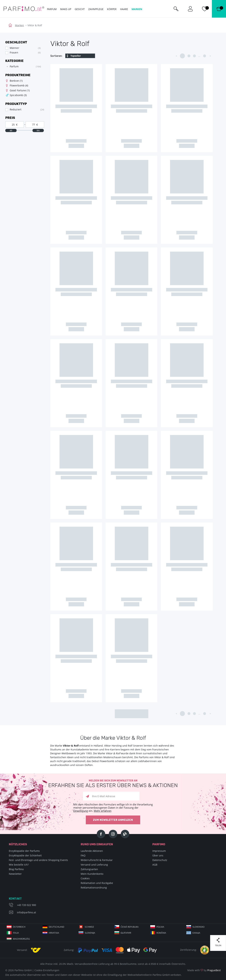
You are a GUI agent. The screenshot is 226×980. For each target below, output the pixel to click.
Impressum (159, 851)
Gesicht (80, 9)
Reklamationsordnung (94, 888)
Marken (20, 25)
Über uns (158, 855)
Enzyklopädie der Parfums (24, 851)
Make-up (66, 9)
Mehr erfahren (103, 811)
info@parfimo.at (26, 912)
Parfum (52, 9)
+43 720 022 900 (26, 905)
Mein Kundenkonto (92, 874)
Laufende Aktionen (92, 851)
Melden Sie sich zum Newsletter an (113, 784)
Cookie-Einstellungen (47, 970)
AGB (155, 865)
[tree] (23, 67)
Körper (112, 9)
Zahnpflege (96, 9)
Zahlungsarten (89, 869)
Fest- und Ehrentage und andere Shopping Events (38, 860)
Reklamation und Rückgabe (97, 883)
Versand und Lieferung (94, 865)
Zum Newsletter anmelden (113, 820)
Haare (124, 9)
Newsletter (15, 874)
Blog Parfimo (16, 869)
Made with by (204, 970)
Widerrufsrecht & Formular (97, 860)
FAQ (83, 855)
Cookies (85, 878)
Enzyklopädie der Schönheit (25, 855)
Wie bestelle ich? (19, 865)
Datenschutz (160, 860)
